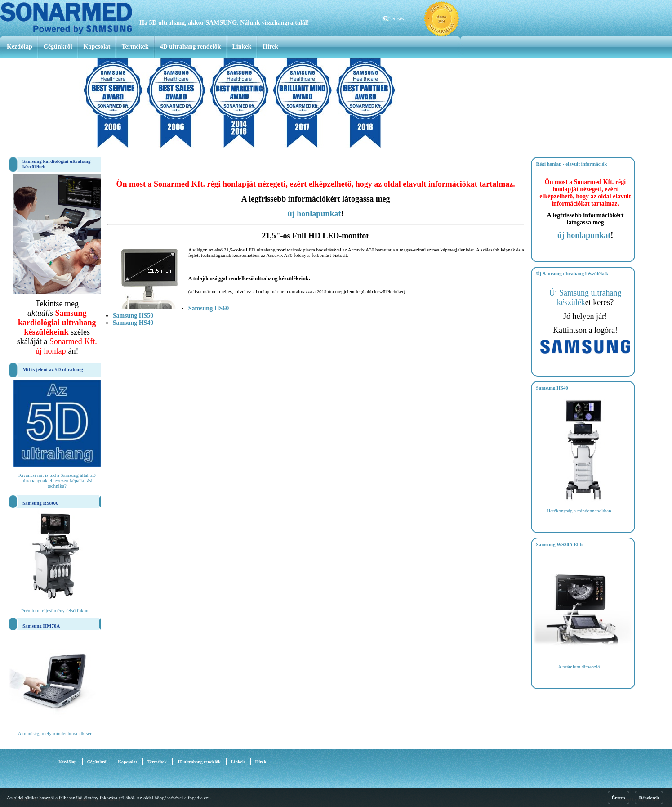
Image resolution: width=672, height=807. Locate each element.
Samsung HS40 (133, 323)
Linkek (242, 47)
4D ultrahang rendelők (191, 47)
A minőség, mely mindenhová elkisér (55, 733)
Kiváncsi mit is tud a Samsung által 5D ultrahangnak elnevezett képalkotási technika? (57, 480)
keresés (396, 18)
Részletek (649, 798)
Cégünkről (58, 47)
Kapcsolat (97, 47)
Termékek (135, 47)
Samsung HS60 (209, 308)
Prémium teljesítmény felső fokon (55, 610)
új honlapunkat (314, 214)
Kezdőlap (20, 47)
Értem (619, 798)
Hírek (270, 47)
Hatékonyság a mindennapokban (579, 511)
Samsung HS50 (133, 316)
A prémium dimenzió (579, 667)
